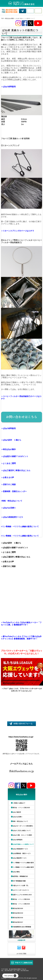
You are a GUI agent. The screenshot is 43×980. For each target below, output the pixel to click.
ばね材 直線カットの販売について (23, 844)
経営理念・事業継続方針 (20, 876)
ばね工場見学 (17, 812)
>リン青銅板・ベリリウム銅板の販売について (20, 536)
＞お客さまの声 (7, 477)
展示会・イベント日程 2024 (21, 899)
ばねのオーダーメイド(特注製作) (23, 826)
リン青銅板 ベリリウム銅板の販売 (23, 867)
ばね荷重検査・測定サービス (22, 853)
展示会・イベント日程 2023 (21, 904)
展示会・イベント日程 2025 (21, 808)
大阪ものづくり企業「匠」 (21, 886)
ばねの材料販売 (18, 840)
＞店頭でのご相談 (9, 484)
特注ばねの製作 (10, 18)
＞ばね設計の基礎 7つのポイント (15, 456)
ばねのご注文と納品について (22, 831)
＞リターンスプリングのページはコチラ (18, 231)
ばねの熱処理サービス (20, 858)
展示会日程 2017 (18, 922)
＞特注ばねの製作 (8, 449)
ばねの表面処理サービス (20, 849)
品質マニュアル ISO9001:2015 (22, 895)
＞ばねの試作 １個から (11, 440)
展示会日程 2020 (18, 908)
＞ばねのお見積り (8, 508)
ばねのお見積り (18, 817)
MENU (38, 11)
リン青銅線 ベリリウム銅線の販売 (23, 863)
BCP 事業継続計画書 (19, 881)
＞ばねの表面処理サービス (12, 517)
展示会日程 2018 (18, 918)
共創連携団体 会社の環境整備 (22, 927)
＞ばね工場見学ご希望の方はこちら (16, 470)
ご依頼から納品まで (19, 803)
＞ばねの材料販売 (8, 87)
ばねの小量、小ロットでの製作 (22, 835)
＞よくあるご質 (7, 463)
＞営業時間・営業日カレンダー (14, 491)
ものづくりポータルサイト (21, 890)
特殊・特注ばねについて (12, 501)
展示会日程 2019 (18, 913)
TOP (2, 18)
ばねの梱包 (16, 872)
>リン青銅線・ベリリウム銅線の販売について (20, 527)
